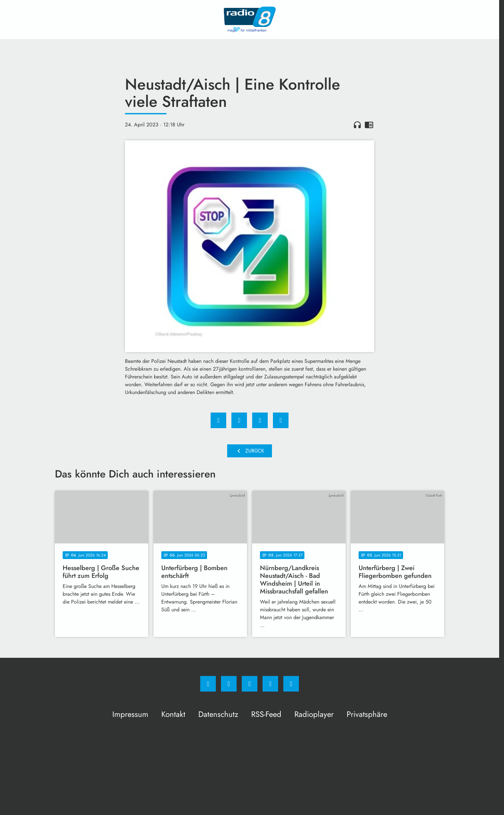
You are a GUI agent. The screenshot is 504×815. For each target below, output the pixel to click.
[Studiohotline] (270, 684)
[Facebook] (208, 684)
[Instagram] (229, 684)
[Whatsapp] (250, 684)
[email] (291, 684)
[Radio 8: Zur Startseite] (250, 19)
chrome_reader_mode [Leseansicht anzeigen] (369, 125)
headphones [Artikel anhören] (357, 125)
